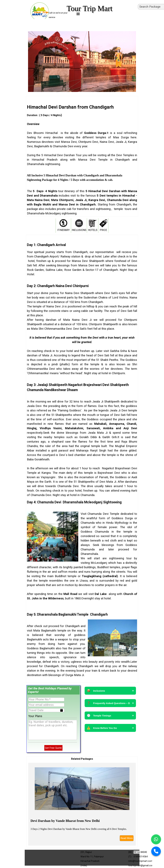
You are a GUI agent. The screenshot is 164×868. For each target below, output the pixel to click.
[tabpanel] (82, 160)
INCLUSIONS (79, 230)
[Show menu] (78, 14)
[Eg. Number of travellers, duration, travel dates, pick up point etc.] (53, 730)
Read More (127, 838)
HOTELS (93, 230)
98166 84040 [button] (140, 852)
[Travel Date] (46, 710)
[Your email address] (46, 705)
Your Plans (35, 716)
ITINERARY (63, 230)
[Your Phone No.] (46, 699)
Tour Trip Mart (89, 8)
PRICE (103, 230)
